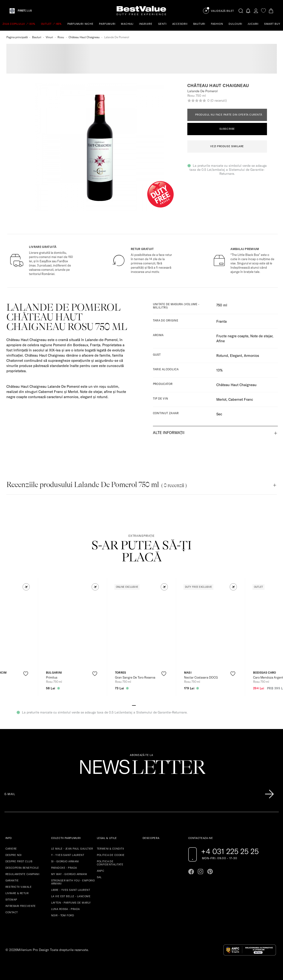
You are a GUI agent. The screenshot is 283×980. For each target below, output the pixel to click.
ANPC (101, 871)
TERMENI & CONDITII (111, 849)
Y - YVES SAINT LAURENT (68, 855)
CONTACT (12, 912)
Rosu (61, 37)
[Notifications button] (248, 11)
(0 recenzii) (218, 100)
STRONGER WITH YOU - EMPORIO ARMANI (73, 882)
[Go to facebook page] (191, 872)
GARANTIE (12, 880)
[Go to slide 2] (138, 705)
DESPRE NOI (14, 855)
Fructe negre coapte (232, 336)
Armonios (252, 356)
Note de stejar (261, 336)
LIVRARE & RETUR (17, 893)
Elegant (236, 356)
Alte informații (169, 433)
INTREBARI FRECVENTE (21, 906)
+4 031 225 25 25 (230, 851)
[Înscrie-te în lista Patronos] (269, 794)
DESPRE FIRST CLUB (19, 861)
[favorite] (263, 11)
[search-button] (241, 11)
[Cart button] (271, 11)
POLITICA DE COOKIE (111, 855)
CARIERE (11, 849)
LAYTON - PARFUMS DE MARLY (71, 903)
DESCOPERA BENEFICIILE (22, 868)
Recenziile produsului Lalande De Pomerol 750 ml (96, 485)
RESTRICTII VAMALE (18, 887)
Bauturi (37, 37)
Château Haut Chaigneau (84, 37)
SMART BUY (272, 24)
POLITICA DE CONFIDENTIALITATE (110, 863)
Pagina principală (17, 37)
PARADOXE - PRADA (64, 868)
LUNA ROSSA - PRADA (66, 909)
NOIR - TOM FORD (63, 915)
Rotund (222, 356)
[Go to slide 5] (149, 705)
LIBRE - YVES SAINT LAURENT (71, 890)
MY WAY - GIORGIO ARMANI (69, 874)
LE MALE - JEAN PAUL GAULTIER (72, 849)
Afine (221, 341)
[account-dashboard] (256, 11)
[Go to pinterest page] (210, 872)
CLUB (25, 11)
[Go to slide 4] (145, 705)
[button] (26, 587)
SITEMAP (11, 900)
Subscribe (227, 129)
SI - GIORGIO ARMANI (65, 861)
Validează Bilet (222, 11)
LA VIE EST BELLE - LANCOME (71, 896)
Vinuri (49, 37)
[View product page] (73, 629)
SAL (99, 877)
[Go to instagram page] (201, 872)
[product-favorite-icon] (26, 674)
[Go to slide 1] (134, 705)
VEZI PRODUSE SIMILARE (227, 146)
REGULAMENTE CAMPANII (23, 874)
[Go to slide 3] (141, 705)
